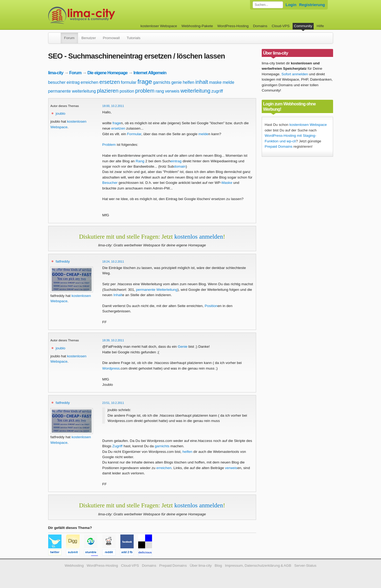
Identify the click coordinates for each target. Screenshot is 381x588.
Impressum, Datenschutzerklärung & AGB (258, 566)
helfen (189, 82)
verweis (172, 91)
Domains (260, 26)
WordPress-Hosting (233, 26)
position (127, 91)
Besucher (110, 183)
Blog (218, 566)
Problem (109, 145)
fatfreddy (63, 261)
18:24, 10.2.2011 (113, 262)
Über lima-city (201, 566)
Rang (140, 161)
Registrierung (312, 5)
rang (160, 91)
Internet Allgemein (150, 73)
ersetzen (110, 82)
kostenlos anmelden (199, 237)
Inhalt (118, 295)
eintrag (73, 82)
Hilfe (320, 26)
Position (211, 306)
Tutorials (134, 38)
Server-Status (305, 566)
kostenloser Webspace (159, 26)
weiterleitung (195, 91)
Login (291, 5)
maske (215, 82)
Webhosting (74, 566)
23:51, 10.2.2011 (113, 403)
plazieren (108, 91)
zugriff (217, 91)
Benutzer (89, 38)
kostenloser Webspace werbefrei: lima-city (101, 15)
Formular (134, 134)
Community (303, 26)
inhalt (202, 82)
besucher (57, 82)
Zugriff (117, 446)
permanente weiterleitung (72, 91)
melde (228, 82)
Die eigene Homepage (107, 73)
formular (129, 82)
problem (145, 91)
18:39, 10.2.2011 (113, 340)
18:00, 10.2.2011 (113, 106)
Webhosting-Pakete (197, 26)
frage (145, 82)
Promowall (111, 38)
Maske (227, 183)
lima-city (56, 73)
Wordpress (111, 368)
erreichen (90, 82)
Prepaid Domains (278, 146)
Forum (69, 38)
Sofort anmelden (295, 74)
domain (180, 166)
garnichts (162, 82)
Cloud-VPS (280, 26)
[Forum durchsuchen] (268, 5)
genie (176, 82)
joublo (60, 113)
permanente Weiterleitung (157, 290)
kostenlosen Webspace (308, 125)
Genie (183, 347)
